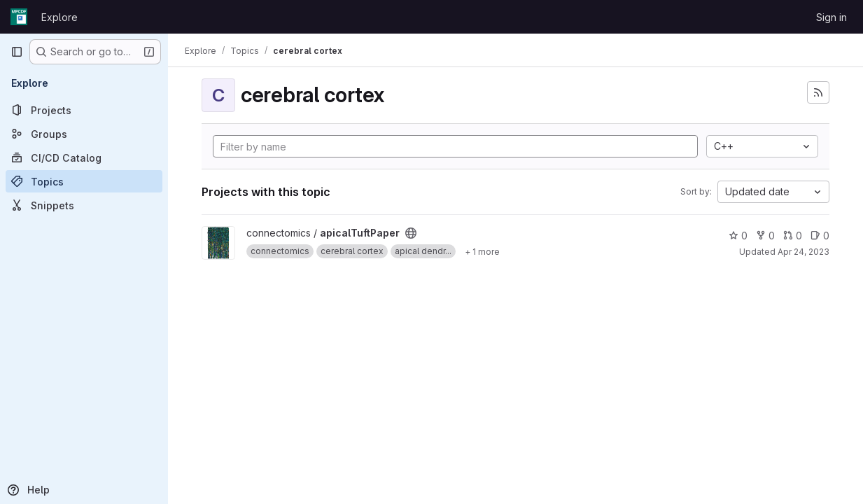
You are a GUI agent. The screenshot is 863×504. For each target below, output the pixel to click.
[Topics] (84, 181)
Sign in (832, 17)
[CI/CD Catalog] (84, 157)
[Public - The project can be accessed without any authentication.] (411, 233)
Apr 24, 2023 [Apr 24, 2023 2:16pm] (804, 252)
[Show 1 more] (482, 251)
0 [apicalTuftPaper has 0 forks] (765, 236)
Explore (59, 17)
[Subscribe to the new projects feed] (818, 92)
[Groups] (84, 134)
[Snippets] (84, 205)
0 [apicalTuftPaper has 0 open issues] (820, 236)
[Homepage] (19, 17)
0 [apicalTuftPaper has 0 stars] (738, 236)
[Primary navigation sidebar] (17, 52)
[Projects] (84, 110)
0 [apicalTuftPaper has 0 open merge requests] (793, 236)
